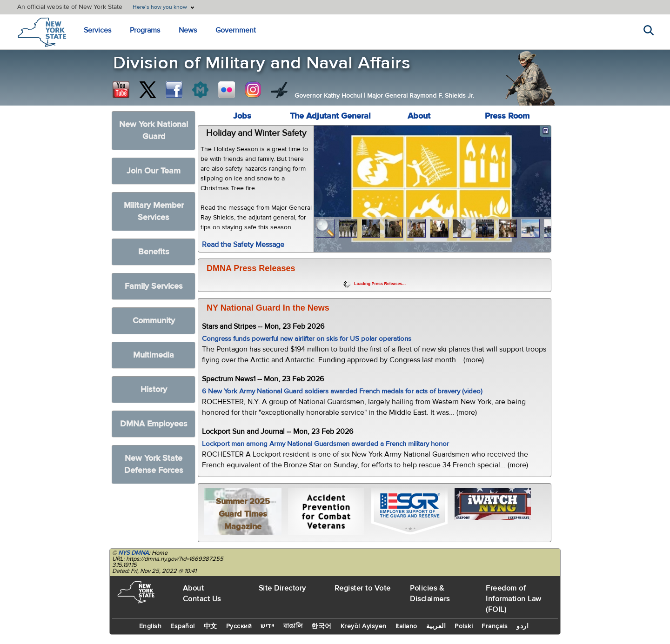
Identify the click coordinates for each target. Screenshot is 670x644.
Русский (239, 626)
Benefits (154, 252)
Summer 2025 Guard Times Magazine (243, 514)
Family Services (154, 286)
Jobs (242, 116)
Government (236, 30)
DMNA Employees (154, 424)
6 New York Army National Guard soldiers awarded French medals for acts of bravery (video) (342, 391)
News (188, 30)
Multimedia (154, 355)
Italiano (406, 626)
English (151, 626)
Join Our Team (154, 171)
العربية (436, 626)
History (154, 389)
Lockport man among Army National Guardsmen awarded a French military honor (325, 444)
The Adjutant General (330, 116)
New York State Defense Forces (154, 464)
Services (97, 30)
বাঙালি (293, 626)
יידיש (268, 626)
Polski (464, 626)
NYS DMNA (134, 553)
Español (183, 626)
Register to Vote (363, 588)
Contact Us (202, 599)
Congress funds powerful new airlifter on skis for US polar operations (307, 339)
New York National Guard (154, 130)
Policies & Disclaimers (430, 594)
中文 (211, 626)
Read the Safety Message (243, 245)
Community (154, 321)
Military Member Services (154, 211)
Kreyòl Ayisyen (364, 626)
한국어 (322, 626)
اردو (523, 626)
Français (495, 626)
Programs (145, 30)
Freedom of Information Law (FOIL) (514, 599)
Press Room (507, 116)
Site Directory (282, 588)
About (419, 116)
